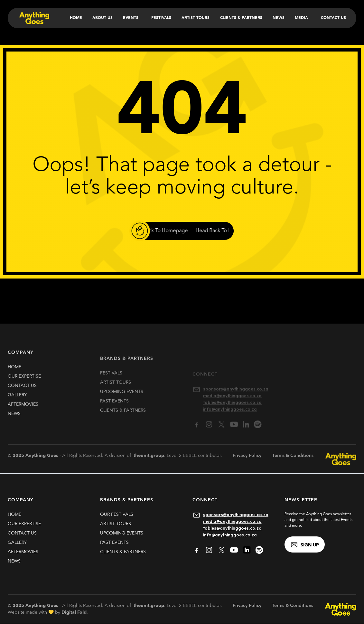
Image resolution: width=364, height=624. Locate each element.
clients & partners (123, 420)
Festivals (161, 18)
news (14, 418)
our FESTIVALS (117, 515)
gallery (17, 400)
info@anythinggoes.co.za (230, 535)
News (279, 18)
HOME (14, 372)
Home (76, 18)
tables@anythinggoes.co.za (232, 528)
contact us (22, 390)
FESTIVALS (111, 383)
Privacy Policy (247, 456)
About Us (103, 18)
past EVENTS (114, 411)
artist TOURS (116, 392)
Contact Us (333, 18)
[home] (34, 18)
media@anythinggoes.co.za (232, 521)
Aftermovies (23, 409)
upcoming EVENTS (122, 401)
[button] (132, 18)
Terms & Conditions (293, 456)
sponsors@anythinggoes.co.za (236, 515)
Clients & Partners (241, 18)
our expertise (24, 381)
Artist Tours (196, 18)
